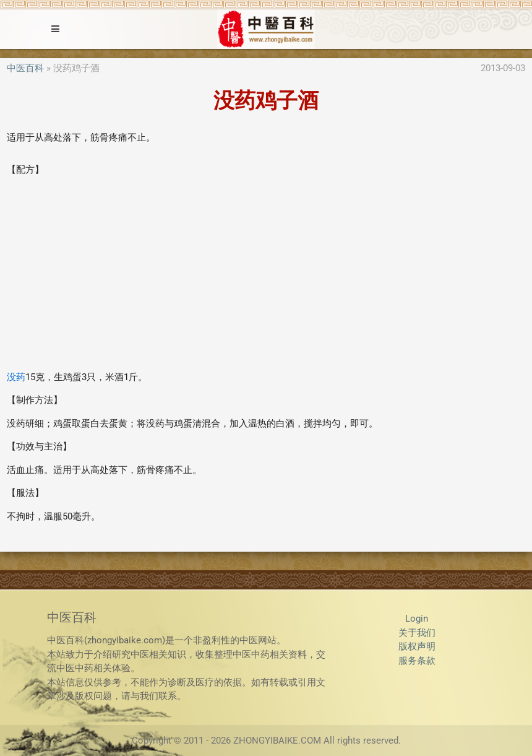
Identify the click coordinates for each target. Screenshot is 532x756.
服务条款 (417, 661)
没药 (16, 377)
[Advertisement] (266, 274)
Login (417, 619)
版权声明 (417, 646)
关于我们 (417, 633)
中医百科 (25, 68)
